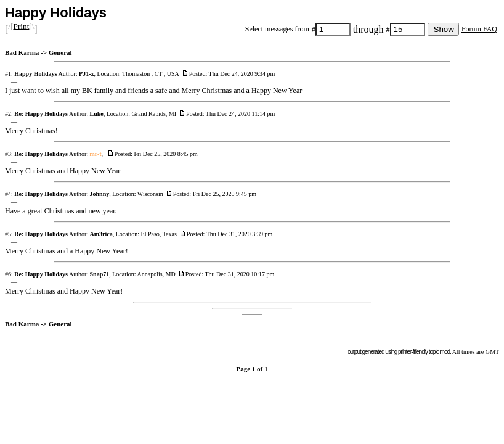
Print (21, 26)
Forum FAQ (479, 29)
